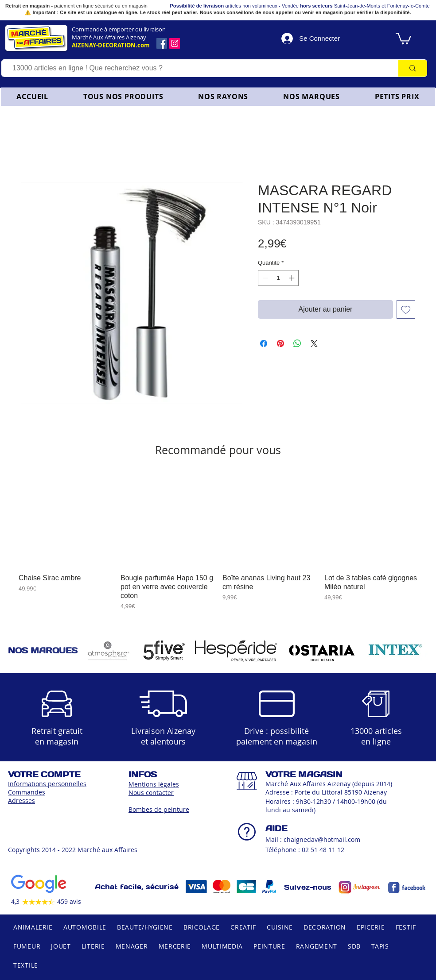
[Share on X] (314, 343)
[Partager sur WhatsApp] (297, 343)
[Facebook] (162, 43)
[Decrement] (265, 278)
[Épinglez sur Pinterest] (280, 343)
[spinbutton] (278, 278)
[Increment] (292, 278)
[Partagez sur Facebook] (264, 343)
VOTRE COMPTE (44, 774)
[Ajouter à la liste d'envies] (406, 309)
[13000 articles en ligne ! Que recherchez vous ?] (196, 68)
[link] (403, 38)
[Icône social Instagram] (175, 43)
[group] (218, 542)
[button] (223, 96)
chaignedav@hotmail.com (322, 839)
